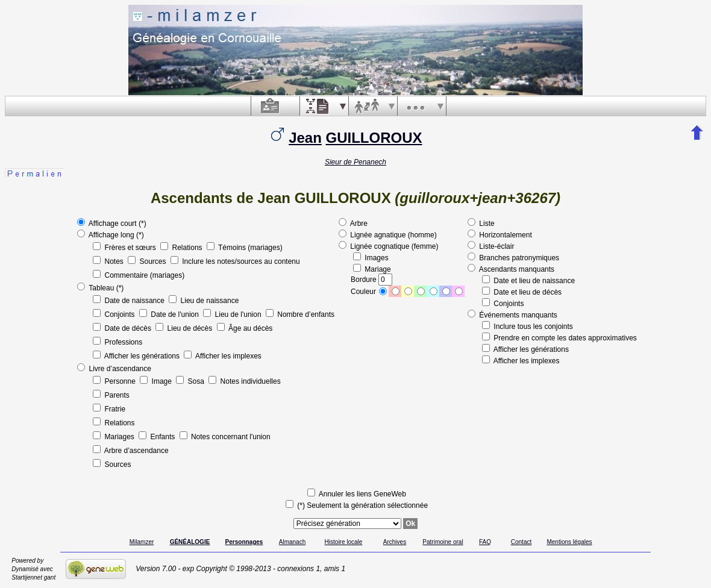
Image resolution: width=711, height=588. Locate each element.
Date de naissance (130, 301)
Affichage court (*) (112, 224)
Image (157, 381)
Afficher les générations (137, 356)
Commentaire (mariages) (139, 275)
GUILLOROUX (374, 138)
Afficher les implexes (223, 356)
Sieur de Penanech (355, 162)
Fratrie (109, 409)
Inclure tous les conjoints (528, 327)
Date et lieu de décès (522, 292)
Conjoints (115, 314)
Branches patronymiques (513, 258)
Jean (305, 138)
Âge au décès (245, 328)
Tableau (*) (100, 288)
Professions (117, 342)
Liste (481, 224)
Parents (111, 395)
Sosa (191, 381)
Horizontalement (500, 235)
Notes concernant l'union (225, 437)
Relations (182, 248)
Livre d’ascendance (114, 369)
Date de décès (123, 328)
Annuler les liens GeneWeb (357, 494)
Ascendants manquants (511, 269)
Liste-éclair (491, 246)
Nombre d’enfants (300, 314)
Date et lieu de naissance (528, 281)
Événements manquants (512, 315)
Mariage (372, 269)
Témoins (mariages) (245, 248)
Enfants (158, 437)
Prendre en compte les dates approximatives (559, 338)
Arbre (353, 224)
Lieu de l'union (233, 314)
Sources (148, 261)
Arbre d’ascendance (130, 451)
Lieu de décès (185, 328)
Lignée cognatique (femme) (388, 246)
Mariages (114, 437)
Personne (115, 381)
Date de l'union (170, 314)
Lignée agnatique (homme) (388, 235)
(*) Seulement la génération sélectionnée (357, 505)
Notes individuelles (244, 381)
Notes (109, 261)
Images (371, 258)
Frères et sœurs (125, 248)
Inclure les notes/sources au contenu (235, 261)
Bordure (371, 280)
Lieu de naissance (204, 301)
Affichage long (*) (111, 235)
